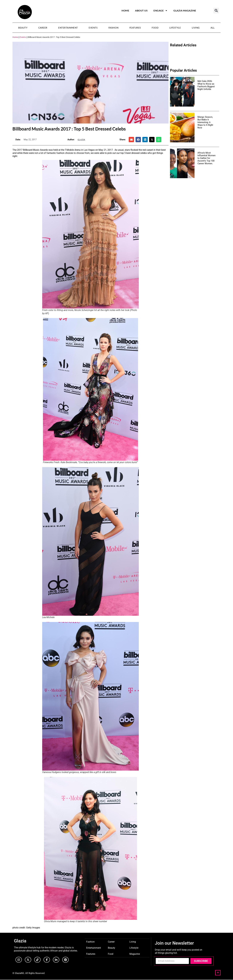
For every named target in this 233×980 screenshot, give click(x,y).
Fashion (114, 28)
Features (135, 28)
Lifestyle (175, 28)
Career (43, 28)
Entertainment (68, 28)
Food (155, 28)
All (213, 28)
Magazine (135, 954)
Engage (160, 11)
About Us (141, 10)
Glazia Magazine (185, 10)
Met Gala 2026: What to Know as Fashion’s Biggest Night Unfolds (206, 85)
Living (196, 28)
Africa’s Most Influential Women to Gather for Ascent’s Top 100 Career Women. (206, 158)
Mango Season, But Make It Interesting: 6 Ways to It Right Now (205, 122)
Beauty (23, 28)
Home (125, 10)
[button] (216, 11)
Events (93, 28)
